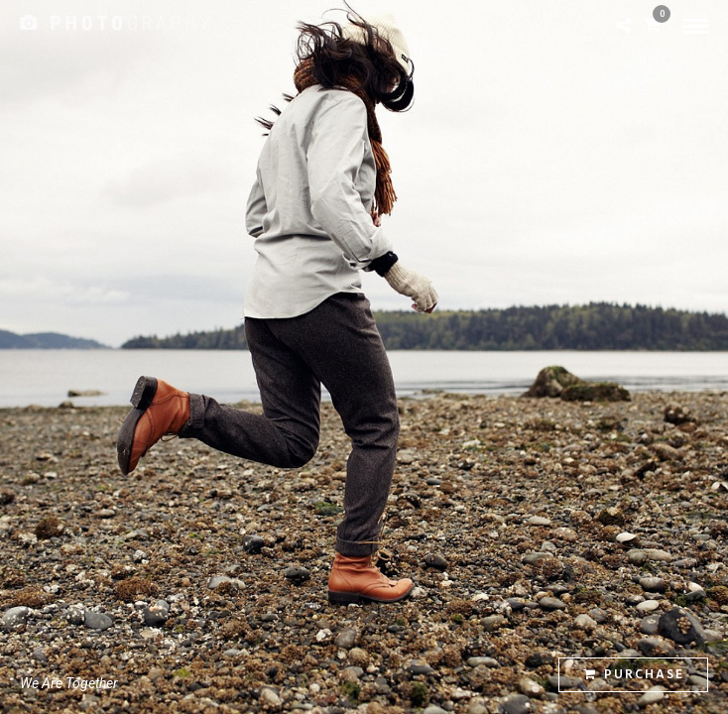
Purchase (634, 675)
